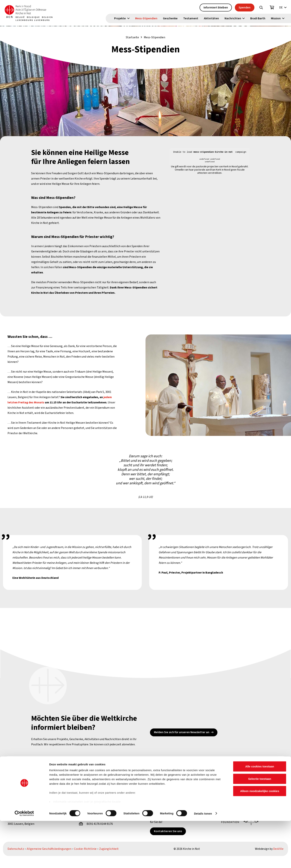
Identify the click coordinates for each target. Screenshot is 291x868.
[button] (261, 8)
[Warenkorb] (272, 8)
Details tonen (203, 861)
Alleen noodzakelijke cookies (260, 838)
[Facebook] (45, 766)
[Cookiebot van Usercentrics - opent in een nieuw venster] (24, 861)
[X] (59, 766)
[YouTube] (72, 766)
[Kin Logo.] (33, 13)
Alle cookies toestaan (260, 814)
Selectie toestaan (260, 826)
